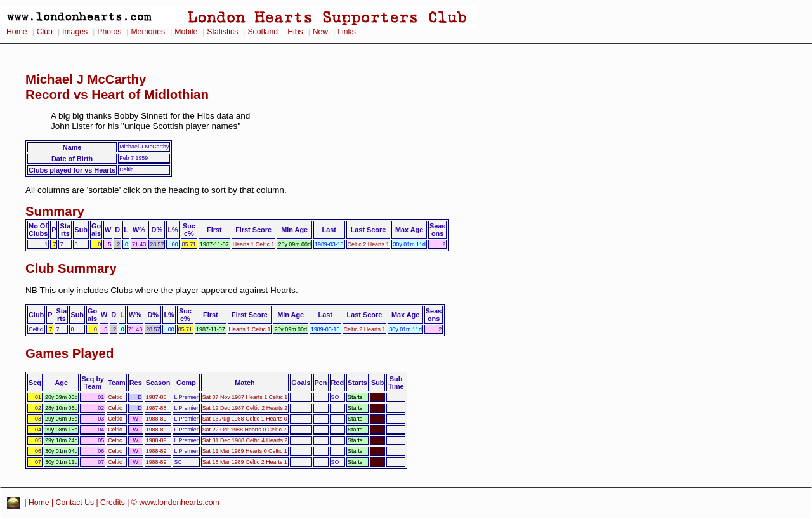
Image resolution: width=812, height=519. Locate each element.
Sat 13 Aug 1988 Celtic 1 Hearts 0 (245, 419)
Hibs (295, 32)
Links (347, 32)
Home (17, 32)
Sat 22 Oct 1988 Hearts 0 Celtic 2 (245, 430)
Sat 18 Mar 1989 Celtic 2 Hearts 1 (245, 462)
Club (45, 32)
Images (75, 32)
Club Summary (71, 268)
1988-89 (156, 419)
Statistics (222, 32)
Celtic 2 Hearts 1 (369, 244)
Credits (113, 503)
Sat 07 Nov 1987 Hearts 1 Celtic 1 (245, 397)
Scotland (263, 32)
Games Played (69, 353)
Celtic (115, 397)
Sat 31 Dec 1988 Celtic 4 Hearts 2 (245, 440)
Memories (148, 32)
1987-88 (156, 397)
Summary (55, 211)
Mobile (186, 32)
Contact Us (75, 503)
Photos (109, 32)
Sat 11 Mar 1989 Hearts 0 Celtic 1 (245, 451)
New (320, 32)
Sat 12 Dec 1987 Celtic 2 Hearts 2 (245, 408)
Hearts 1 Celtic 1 (254, 244)
